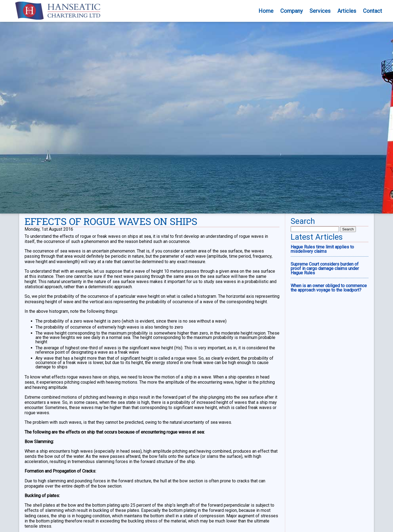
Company (291, 11)
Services (320, 11)
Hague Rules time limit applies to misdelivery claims (322, 302)
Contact (373, 11)
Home (266, 11)
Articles (347, 11)
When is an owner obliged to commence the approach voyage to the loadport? (329, 340)
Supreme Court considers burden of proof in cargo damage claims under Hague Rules (325, 321)
